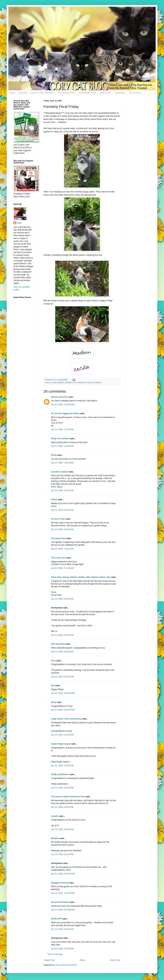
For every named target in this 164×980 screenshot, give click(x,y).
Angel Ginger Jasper (61, 744)
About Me (23, 93)
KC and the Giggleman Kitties (65, 414)
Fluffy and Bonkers (60, 774)
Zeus (53, 661)
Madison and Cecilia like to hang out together (84, 382)
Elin (53, 686)
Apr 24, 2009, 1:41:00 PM (62, 735)
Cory (19, 223)
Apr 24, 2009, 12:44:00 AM (63, 404)
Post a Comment (55, 954)
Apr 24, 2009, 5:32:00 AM (62, 491)
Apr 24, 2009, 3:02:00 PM (62, 788)
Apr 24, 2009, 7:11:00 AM (62, 568)
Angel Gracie (105, 93)
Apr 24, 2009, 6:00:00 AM (62, 510)
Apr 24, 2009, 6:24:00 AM (62, 529)
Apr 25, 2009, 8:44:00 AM (62, 929)
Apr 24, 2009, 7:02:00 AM (62, 549)
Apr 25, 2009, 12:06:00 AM (63, 910)
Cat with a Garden (60, 472)
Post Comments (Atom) (66, 965)
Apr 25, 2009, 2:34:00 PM (62, 949)
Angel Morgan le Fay (88, 93)
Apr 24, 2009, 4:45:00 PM (62, 807)
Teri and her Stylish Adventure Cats (68, 797)
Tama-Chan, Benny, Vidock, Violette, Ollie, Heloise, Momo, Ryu (81, 577)
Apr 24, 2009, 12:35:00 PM (63, 693)
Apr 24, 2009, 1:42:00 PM (62, 766)
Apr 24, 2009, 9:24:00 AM (62, 677)
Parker (54, 500)
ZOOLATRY (56, 919)
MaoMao (55, 838)
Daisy (54, 702)
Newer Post (50, 960)
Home (13, 93)
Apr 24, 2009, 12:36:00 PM (63, 710)
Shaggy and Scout (60, 883)
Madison (61, 382)
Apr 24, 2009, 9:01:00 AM (62, 635)
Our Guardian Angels (67, 93)
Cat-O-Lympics (135, 93)
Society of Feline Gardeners (42, 93)
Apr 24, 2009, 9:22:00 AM (62, 652)
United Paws (120, 93)
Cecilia (54, 382)
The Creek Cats (58, 558)
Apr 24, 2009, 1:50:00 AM (62, 446)
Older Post (115, 960)
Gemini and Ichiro (59, 397)
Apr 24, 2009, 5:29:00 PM (62, 829)
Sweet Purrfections (60, 902)
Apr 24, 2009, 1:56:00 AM (62, 463)
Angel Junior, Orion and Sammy (66, 719)
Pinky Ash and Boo (60, 439)
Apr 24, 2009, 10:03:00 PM (63, 874)
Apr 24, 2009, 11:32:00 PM (63, 893)
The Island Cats (58, 538)
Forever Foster (58, 519)
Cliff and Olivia (58, 644)
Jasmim (55, 816)
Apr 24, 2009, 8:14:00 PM (62, 854)
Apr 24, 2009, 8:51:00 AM (62, 599)
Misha (54, 455)
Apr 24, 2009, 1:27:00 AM (62, 430)
